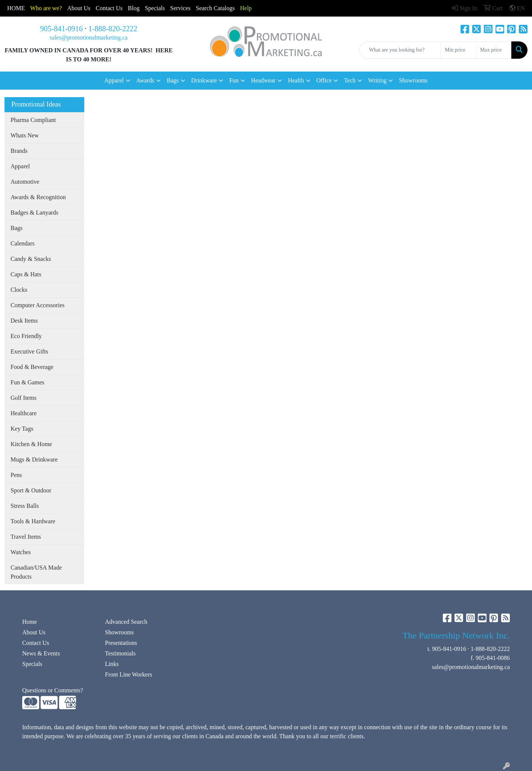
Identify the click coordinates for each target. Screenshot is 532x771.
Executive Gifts (29, 351)
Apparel (20, 166)
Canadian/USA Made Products (36, 572)
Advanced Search (126, 622)
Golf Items (24, 398)
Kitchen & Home (31, 444)
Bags (17, 228)
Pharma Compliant (33, 120)
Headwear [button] (263, 80)
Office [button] (324, 80)
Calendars (23, 243)
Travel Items (26, 537)
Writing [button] (377, 80)
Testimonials (120, 653)
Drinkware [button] (204, 80)
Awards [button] (145, 80)
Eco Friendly (26, 336)
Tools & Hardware (33, 521)
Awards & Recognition (38, 197)
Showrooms (413, 80)
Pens (16, 475)
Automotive (25, 182)
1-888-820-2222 (113, 29)
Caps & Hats (26, 274)
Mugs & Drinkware (34, 459)
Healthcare (24, 413)
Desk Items (24, 321)
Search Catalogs (215, 8)
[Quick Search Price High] (494, 50)
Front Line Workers (129, 674)
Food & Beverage (32, 367)
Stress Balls (25, 506)
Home (30, 622)
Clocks (19, 290)
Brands (19, 151)
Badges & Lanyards (34, 213)
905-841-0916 (62, 29)
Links (112, 664)
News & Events (41, 653)
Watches (21, 552)
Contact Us (36, 643)
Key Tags (22, 429)
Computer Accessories (38, 305)
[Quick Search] (400, 50)
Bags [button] (173, 80)
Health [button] (296, 80)
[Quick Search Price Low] (458, 50)
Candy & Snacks (31, 259)
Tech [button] (350, 80)
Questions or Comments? (53, 690)
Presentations (121, 643)
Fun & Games (27, 382)
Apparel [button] (114, 80)
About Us (79, 8)
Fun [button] (234, 80)
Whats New (25, 135)
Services (180, 8)
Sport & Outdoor (31, 490)
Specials (155, 8)
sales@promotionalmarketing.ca (89, 37)
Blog (134, 8)
